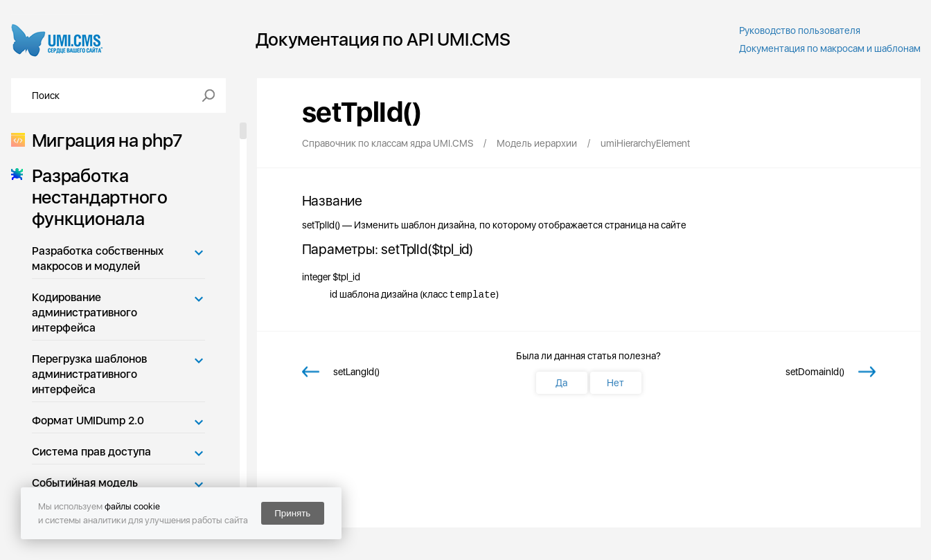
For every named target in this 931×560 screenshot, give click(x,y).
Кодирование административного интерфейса (85, 313)
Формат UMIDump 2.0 (88, 421)
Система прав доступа (91, 452)
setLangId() (356, 372)
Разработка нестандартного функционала (96, 197)
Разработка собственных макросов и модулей (98, 259)
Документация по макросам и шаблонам (830, 48)
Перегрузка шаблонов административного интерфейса (89, 374)
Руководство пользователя (800, 30)
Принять (292, 513)
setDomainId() (815, 372)
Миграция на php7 (103, 140)
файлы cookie (132, 506)
